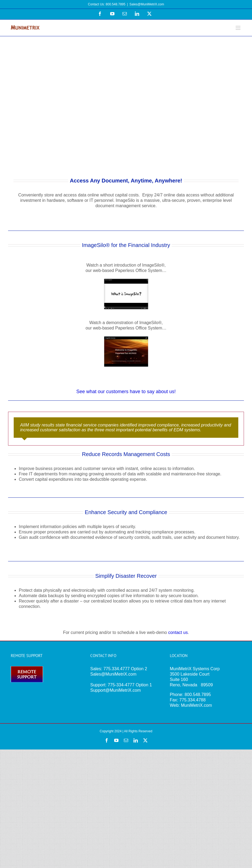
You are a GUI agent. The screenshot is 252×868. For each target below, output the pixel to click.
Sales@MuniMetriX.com (147, 4)
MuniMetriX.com (196, 705)
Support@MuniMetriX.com (116, 690)
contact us (178, 632)
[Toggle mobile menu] (238, 28)
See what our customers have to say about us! (126, 392)
